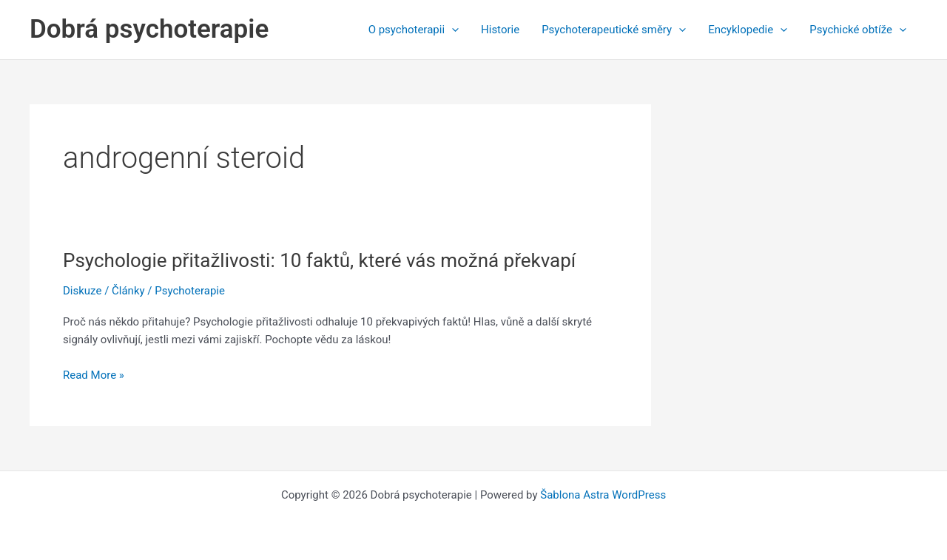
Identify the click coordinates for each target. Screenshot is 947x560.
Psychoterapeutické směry (614, 30)
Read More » (94, 375)
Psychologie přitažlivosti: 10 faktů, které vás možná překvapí (319, 260)
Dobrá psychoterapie (149, 29)
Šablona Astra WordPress (603, 495)
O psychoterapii (414, 30)
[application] (452, 30)
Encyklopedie (748, 30)
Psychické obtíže (858, 30)
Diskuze (82, 291)
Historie (500, 30)
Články (128, 291)
